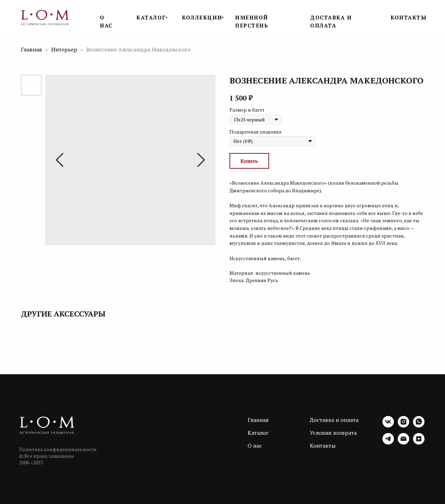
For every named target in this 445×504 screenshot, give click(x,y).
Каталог (258, 433)
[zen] (419, 443)
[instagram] (403, 426)
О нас (255, 446)
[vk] (388, 426)
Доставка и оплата (334, 420)
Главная (31, 49)
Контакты (323, 446)
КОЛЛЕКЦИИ (202, 17)
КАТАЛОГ (151, 17)
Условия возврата (333, 433)
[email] (403, 443)
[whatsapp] (419, 426)
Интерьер (65, 49)
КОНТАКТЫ (408, 17)
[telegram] (388, 443)
